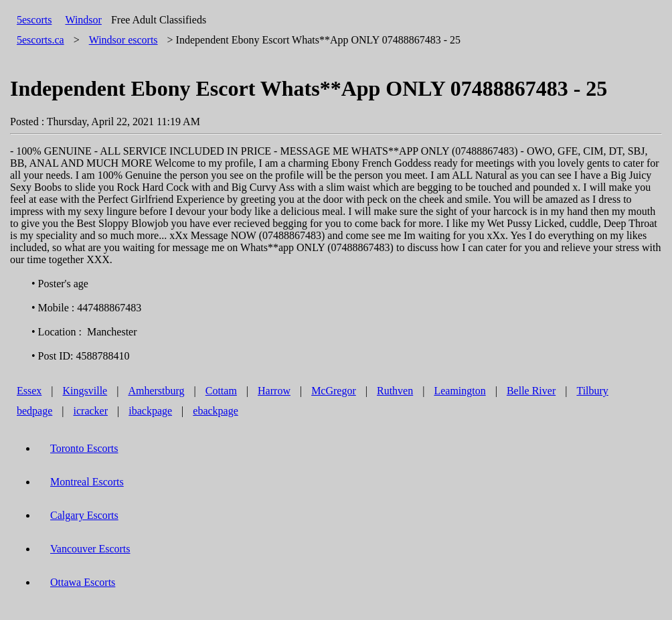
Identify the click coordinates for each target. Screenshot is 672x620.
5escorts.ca (40, 40)
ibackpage (150, 411)
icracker (91, 411)
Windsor (83, 20)
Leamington (459, 391)
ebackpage (216, 411)
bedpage (34, 411)
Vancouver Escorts (90, 549)
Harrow (274, 391)
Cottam (221, 391)
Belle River (531, 391)
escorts (123, 40)
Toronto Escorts (84, 448)
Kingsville (85, 391)
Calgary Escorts (84, 515)
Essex (29, 391)
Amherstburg (156, 391)
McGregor (334, 391)
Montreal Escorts (87, 482)
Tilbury (592, 391)
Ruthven (395, 391)
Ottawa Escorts (83, 582)
